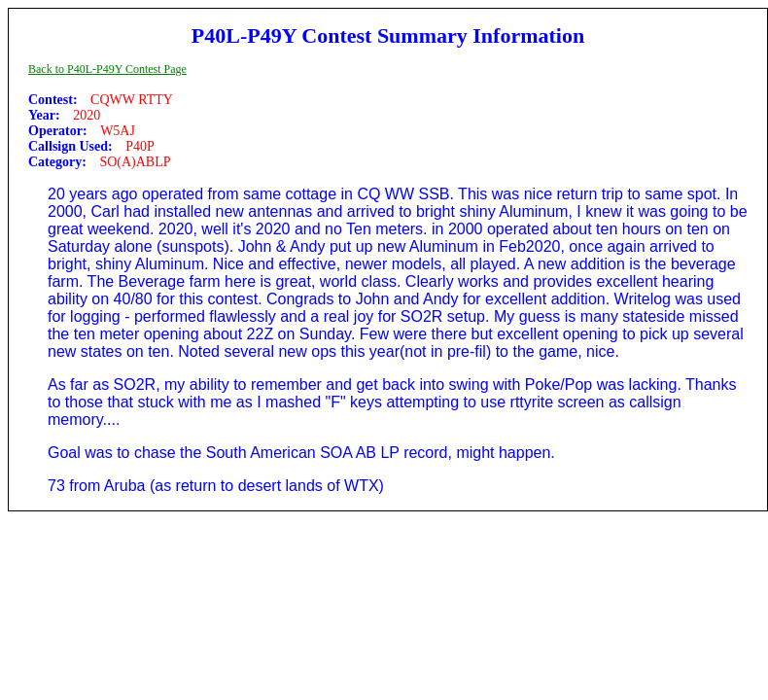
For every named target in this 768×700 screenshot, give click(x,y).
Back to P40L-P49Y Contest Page (107, 69)
